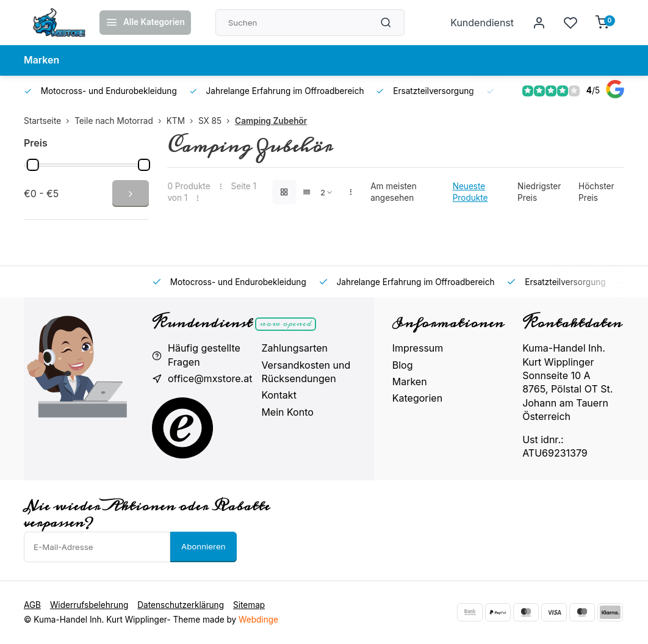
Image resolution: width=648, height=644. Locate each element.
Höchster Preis (596, 192)
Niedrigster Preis (539, 192)
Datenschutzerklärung (181, 605)
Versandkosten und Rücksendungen (306, 372)
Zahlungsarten (294, 348)
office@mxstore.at (210, 378)
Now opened (285, 324)
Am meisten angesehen (394, 192)
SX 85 (217, 121)
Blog (403, 365)
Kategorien (417, 398)
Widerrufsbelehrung (89, 605)
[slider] (33, 165)
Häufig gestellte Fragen (204, 355)
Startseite (49, 121)
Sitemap (249, 605)
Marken (42, 60)
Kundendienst (482, 23)
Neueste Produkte (470, 192)
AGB (32, 605)
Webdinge (258, 620)
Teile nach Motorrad (121, 121)
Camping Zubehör (271, 121)
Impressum (418, 348)
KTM (182, 121)
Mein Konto (287, 412)
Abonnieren (203, 546)
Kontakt (279, 395)
